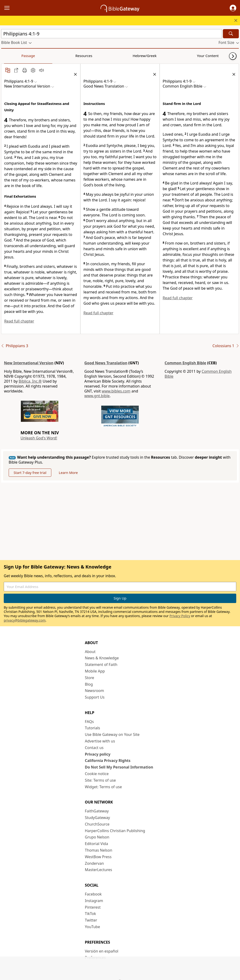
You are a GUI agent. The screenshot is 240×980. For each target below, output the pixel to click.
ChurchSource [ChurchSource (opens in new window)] (97, 824)
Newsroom (94, 691)
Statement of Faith (101, 665)
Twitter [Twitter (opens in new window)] (91, 920)
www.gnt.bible (97, 396)
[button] (233, 8)
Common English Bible (185, 363)
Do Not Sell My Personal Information (119, 767)
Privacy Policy (180, 616)
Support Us (95, 697)
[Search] (231, 34)
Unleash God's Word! (39, 438)
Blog (89, 684)
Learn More (68, 473)
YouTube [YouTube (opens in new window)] (92, 927)
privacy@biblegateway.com (25, 620)
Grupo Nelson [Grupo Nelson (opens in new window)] (97, 837)
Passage (12, 56)
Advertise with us (100, 741)
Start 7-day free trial (30, 473)
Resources (34, 56)
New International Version (29, 363)
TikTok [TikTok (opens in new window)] (90, 914)
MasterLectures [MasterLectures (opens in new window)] (98, 870)
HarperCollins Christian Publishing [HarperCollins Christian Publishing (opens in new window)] (115, 831)
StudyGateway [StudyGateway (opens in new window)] (97, 818)
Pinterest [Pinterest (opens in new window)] (93, 907)
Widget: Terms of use (103, 787)
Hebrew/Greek (62, 56)
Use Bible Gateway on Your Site (112, 734)
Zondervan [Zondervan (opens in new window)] (94, 863)
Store (90, 678)
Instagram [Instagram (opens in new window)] (94, 901)
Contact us (94, 748)
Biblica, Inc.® (30, 381)
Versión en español (102, 951)
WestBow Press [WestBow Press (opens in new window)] (98, 857)
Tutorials (92, 728)
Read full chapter (19, 321)
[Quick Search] (112, 34)
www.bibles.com (116, 391)
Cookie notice (97, 774)
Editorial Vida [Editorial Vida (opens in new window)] (96, 844)
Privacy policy (98, 754)
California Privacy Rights (108, 761)
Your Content (93, 56)
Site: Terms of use (100, 780)
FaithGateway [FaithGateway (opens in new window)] (97, 811)
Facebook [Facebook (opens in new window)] (93, 894)
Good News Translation (106, 363)
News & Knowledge (102, 658)
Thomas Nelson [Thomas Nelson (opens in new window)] (99, 850)
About (90, 652)
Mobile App (95, 671)
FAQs (89, 722)
